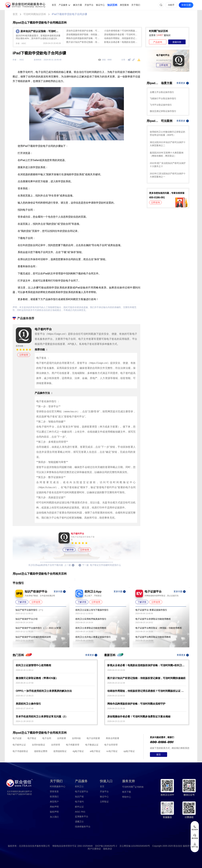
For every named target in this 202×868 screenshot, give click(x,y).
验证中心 (100, 5)
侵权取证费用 (41, 751)
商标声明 (54, 807)
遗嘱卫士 (79, 822)
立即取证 (104, 802)
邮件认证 (79, 807)
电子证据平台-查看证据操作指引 (151, 610)
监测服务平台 (82, 816)
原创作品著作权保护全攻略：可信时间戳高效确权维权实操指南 (84, 31)
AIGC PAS (80, 812)
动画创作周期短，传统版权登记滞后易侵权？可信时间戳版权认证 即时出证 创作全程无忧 (122, 38)
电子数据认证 (92, 745)
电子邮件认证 (19, 745)
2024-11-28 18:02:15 (25, 721)
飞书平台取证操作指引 (161, 105)
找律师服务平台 (83, 827)
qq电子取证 (129, 751)
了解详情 (69, 550)
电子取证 (32, 738)
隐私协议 (108, 849)
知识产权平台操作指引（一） (30, 610)
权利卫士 (79, 786)
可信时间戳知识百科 (35, 14)
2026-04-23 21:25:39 (116, 709)
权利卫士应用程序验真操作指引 (91, 619)
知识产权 (79, 797)
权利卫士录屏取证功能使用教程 (91, 628)
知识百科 (112, 5)
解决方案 (78, 5)
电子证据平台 (82, 792)
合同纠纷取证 (39, 745)
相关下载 (127, 792)
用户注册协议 (94, 849)
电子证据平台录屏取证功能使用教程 (153, 619)
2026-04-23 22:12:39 (116, 683)
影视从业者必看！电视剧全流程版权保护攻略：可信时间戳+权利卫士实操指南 (122, 42)
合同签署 (62, 738)
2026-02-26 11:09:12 (25, 670)
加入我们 (54, 817)
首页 (54, 5)
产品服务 (63, 5)
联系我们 (54, 797)
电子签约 (79, 802)
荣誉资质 (54, 792)
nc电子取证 (112, 751)
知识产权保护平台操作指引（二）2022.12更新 (38, 628)
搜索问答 (177, 42)
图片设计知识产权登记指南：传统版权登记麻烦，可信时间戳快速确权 (84, 42)
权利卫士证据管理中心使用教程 (33, 665)
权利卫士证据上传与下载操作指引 (92, 610)
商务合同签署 (113, 738)
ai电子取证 (95, 751)
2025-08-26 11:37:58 (25, 683)
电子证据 (17, 738)
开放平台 (89, 5)
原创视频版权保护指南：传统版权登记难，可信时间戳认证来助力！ (84, 34)
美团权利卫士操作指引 (28, 704)
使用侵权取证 (60, 751)
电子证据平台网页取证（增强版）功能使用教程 (159, 628)
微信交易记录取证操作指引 (163, 111)
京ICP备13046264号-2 (106, 846)
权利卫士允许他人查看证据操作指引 (93, 637)
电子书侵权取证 (20, 751)
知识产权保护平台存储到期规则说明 (33, 637)
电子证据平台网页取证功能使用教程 (153, 637)
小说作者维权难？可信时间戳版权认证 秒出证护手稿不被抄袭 (122, 31)
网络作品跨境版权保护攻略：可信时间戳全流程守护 (84, 38)
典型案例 (124, 5)
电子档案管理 (73, 745)
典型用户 (54, 802)
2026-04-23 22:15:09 (116, 670)
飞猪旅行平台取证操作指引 (163, 98)
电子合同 (47, 738)
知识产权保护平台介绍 (27, 619)
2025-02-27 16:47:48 (25, 709)
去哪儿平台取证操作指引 (162, 92)
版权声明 (54, 812)
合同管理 (56, 745)
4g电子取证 (78, 751)
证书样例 (133, 787)
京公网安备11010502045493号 (135, 846)
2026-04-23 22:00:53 (116, 696)
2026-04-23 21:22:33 (116, 721)
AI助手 (171, 5)
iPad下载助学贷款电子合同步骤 (69, 14)
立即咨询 (155, 202)
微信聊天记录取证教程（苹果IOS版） (37, 678)
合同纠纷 (76, 738)
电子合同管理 (111, 745)
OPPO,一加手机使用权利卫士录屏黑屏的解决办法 (44, 691)
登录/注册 (186, 5)
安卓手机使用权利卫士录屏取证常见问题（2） (42, 717)
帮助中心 (127, 797)
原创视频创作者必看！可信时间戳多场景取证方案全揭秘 (122, 34)
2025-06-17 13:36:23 (25, 696)
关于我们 (136, 5)
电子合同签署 (93, 738)
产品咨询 (158, 42)
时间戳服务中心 (58, 786)
